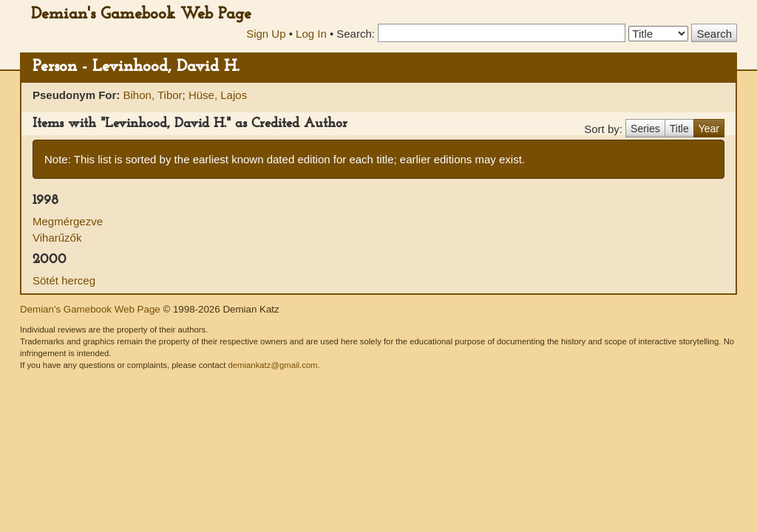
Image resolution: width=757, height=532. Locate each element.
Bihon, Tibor (153, 95)
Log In (311, 34)
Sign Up (266, 34)
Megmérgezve (68, 221)
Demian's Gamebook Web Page (141, 14)
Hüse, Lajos (218, 95)
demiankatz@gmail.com (272, 365)
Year (709, 129)
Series (645, 129)
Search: (356, 34)
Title (679, 129)
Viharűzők (57, 238)
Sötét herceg (64, 280)
